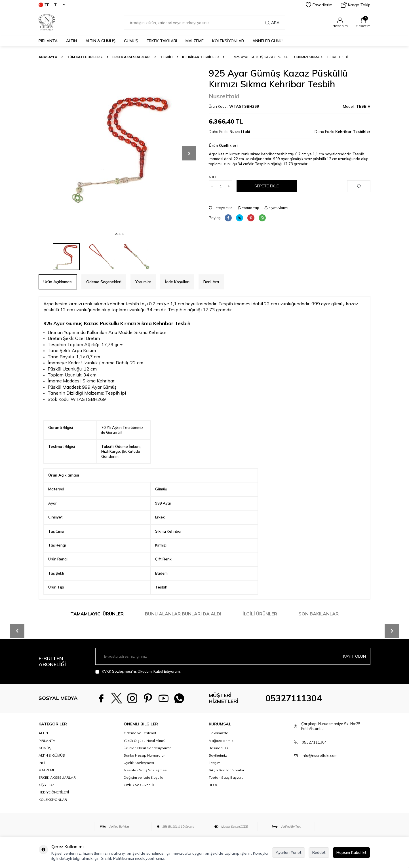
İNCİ (42, 763)
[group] (119, 149)
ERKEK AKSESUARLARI (131, 57)
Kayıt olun (355, 656)
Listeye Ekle (221, 208)
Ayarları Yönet (289, 852)
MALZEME (195, 41)
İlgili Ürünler (260, 614)
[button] (116, 234)
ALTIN (71, 41)
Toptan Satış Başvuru (226, 777)
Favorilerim (319, 5)
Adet (213, 177)
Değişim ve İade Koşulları (145, 777)
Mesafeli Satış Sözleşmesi (146, 770)
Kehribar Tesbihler (200, 57)
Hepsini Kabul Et (351, 852)
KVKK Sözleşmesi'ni (119, 671)
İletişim (215, 763)
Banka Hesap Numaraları (145, 755)
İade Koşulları (177, 282)
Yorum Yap (248, 208)
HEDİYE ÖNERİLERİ (54, 792)
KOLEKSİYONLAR (228, 41)
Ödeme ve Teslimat (140, 733)
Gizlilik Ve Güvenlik (139, 785)
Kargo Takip (356, 5)
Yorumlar (143, 282)
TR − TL (52, 5)
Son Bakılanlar (319, 614)
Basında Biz (219, 748)
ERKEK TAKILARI (162, 41)
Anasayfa (48, 57)
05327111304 (294, 698)
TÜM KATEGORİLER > (85, 57)
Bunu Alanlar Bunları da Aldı (183, 614)
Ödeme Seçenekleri (104, 282)
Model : (357, 106)
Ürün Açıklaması (58, 282)
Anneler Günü (267, 41)
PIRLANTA (48, 41)
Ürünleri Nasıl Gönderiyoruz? (147, 748)
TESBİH (166, 57)
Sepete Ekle (267, 186)
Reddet (319, 852)
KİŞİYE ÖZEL (49, 785)
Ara (272, 23)
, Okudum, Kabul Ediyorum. (138, 671)
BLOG (214, 785)
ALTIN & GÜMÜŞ (100, 41)
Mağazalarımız (221, 741)
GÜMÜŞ (131, 41)
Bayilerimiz (218, 755)
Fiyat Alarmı (276, 208)
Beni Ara (211, 282)
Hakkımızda (219, 733)
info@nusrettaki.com (320, 755)
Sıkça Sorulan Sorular (226, 770)
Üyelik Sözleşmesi (139, 763)
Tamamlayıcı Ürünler (97, 614)
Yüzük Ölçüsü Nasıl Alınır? (145, 741)
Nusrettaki (224, 96)
